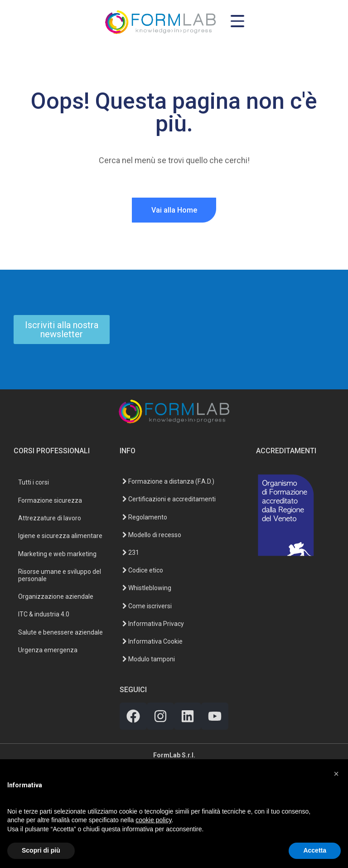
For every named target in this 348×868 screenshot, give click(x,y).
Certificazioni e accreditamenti (169, 499)
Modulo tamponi (149, 659)
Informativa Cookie (152, 641)
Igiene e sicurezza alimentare (60, 536)
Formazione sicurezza (50, 500)
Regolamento (145, 517)
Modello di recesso (152, 535)
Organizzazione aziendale (56, 596)
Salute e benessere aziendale (60, 632)
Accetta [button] (315, 850)
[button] (336, 774)
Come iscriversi (147, 606)
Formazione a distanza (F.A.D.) (168, 481)
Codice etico (143, 570)
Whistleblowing (147, 588)
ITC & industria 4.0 (44, 614)
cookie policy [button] (153, 820)
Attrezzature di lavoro (50, 518)
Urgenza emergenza (48, 650)
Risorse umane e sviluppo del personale (60, 575)
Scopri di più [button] (41, 850)
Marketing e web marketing (57, 554)
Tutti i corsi (34, 482)
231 (131, 553)
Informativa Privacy (153, 624)
